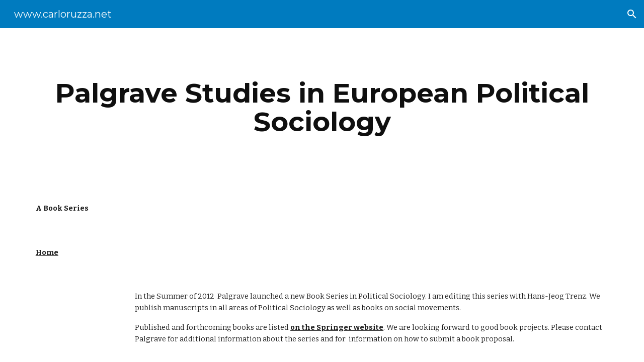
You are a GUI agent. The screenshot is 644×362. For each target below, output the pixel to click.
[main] (322, 107)
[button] (632, 14)
